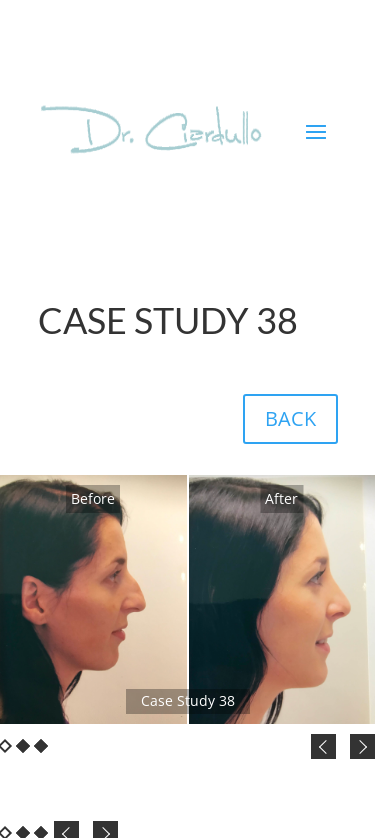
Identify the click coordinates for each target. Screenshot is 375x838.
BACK (290, 418)
